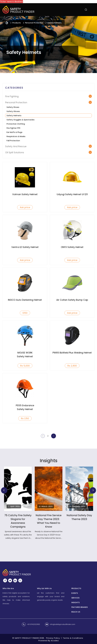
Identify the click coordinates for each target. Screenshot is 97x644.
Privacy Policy (53, 638)
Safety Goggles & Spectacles (21, 120)
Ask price (25, 207)
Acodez (55, 641)
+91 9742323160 (33, 624)
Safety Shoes (13, 107)
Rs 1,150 (25, 418)
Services (75, 598)
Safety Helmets (14, 115)
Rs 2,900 (72, 366)
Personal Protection (34, 23)
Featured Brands (80, 607)
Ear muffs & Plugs (14, 132)
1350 (25, 313)
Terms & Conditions (73, 638)
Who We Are (8, 588)
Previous (4, 490)
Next (93, 490)
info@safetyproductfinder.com (63, 624)
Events (75, 593)
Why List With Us (44, 588)
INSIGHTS (75, 602)
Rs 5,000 (25, 366)
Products (76, 588)
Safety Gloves (13, 111)
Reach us (76, 612)
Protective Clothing (16, 124)
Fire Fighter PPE (13, 128)
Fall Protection (13, 141)
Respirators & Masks (16, 136)
